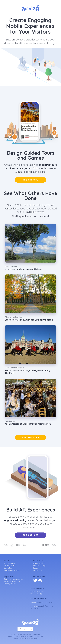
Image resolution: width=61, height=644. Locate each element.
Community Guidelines (14, 579)
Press (35, 568)
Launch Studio (36, 591)
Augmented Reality (12, 570)
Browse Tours (9, 566)
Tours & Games (10, 563)
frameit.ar (34, 606)
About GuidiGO (39, 563)
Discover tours (30, 437)
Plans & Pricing (39, 566)
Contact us (38, 570)
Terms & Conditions (12, 581)
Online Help (35, 594)
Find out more (31, 180)
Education (8, 568)
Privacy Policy (10, 584)
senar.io (33, 602)
